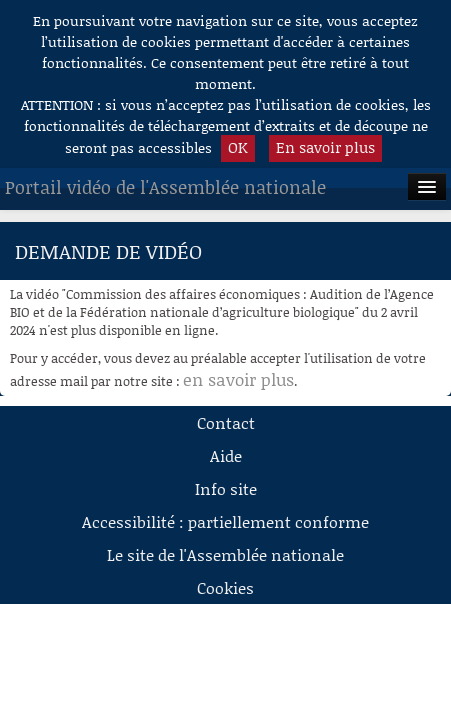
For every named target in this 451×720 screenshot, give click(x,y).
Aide (226, 455)
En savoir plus (325, 147)
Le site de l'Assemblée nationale (225, 554)
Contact (226, 422)
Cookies (225, 587)
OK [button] (238, 147)
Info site (226, 488)
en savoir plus (238, 379)
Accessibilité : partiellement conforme (225, 521)
